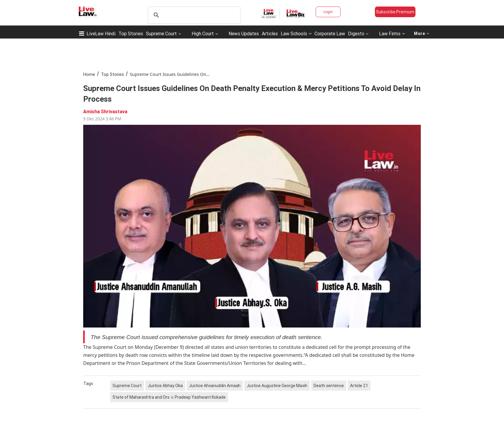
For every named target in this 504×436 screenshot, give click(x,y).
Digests (356, 33)
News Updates (244, 33)
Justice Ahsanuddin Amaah (215, 386)
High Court (203, 33)
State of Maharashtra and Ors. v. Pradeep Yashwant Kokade (169, 397)
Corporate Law (330, 33)
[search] (193, 15)
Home (89, 74)
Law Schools (296, 33)
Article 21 (359, 386)
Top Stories (131, 33)
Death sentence (329, 386)
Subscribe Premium (395, 12)
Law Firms (392, 33)
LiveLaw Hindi (101, 33)
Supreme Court (161, 33)
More (422, 33)
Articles (270, 33)
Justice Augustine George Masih (277, 386)
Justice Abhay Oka (165, 386)
